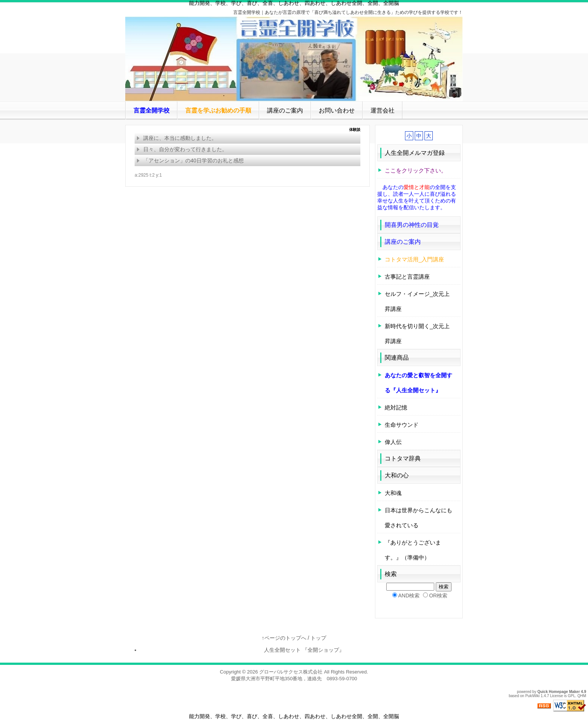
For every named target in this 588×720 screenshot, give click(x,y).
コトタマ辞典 (403, 458)
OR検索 (438, 595)
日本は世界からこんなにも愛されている (418, 518)
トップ (318, 638)
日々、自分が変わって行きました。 (182, 149)
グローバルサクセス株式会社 (291, 672)
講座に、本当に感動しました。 (177, 138)
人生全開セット (280, 650)
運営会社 (382, 110)
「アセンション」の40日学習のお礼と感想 (190, 160)
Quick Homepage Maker (559, 692)
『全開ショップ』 (328, 650)
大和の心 (397, 475)
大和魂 (393, 493)
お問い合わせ (337, 110)
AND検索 (409, 595)
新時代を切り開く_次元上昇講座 (417, 334)
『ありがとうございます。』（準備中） (413, 550)
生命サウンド (402, 425)
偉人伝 (393, 442)
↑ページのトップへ (284, 638)
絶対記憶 (396, 407)
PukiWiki (532, 696)
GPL (571, 696)
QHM (582, 696)
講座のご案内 (285, 110)
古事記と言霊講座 (407, 277)
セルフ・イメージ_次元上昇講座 (417, 301)
